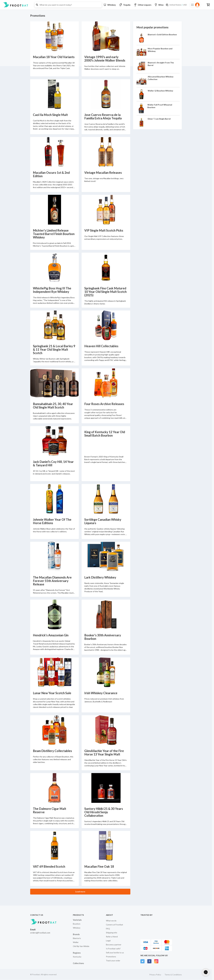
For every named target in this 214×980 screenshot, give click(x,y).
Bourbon (77, 924)
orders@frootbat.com (40, 933)
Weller (76, 942)
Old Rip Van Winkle (81, 946)
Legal (108, 941)
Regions (77, 953)
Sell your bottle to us (115, 953)
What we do (111, 921)
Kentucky (77, 957)
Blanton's (77, 938)
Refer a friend (112, 937)
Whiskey (77, 928)
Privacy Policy (155, 975)
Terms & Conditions (173, 975)
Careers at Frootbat (115, 925)
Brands (76, 934)
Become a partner (114, 945)
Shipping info (112, 933)
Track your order (113, 961)
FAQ (108, 929)
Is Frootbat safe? (113, 949)
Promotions (111, 957)
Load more (80, 892)
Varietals (77, 920)
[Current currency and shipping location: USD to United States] (176, 5)
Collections (78, 963)
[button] (107, 5)
